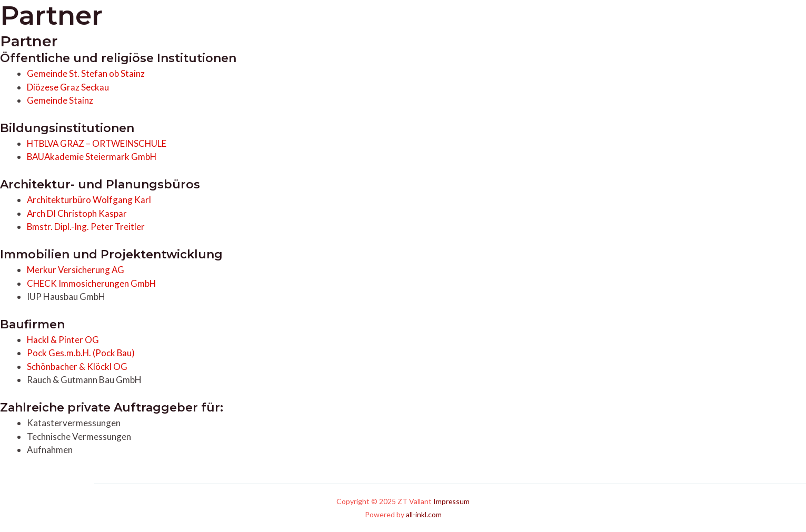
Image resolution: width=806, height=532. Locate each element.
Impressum (452, 501)
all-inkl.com (424, 514)
